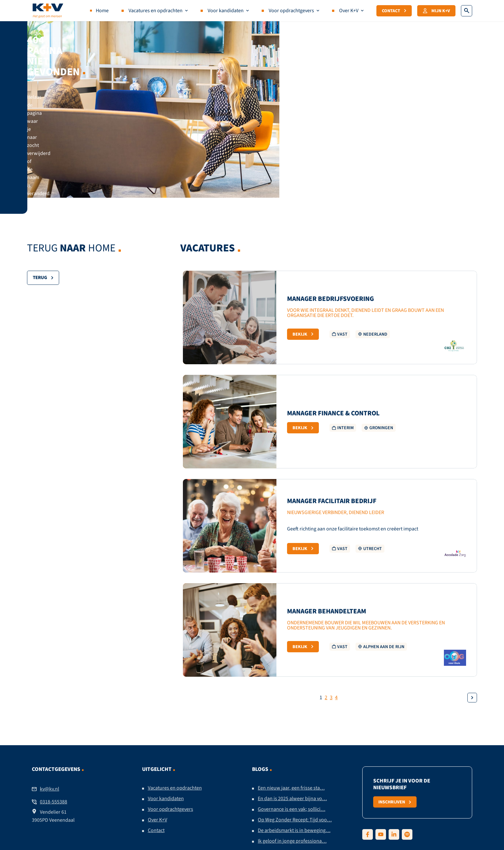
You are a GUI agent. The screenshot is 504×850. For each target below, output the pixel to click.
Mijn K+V (436, 11)
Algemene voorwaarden (251, 814)
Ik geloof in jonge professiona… (292, 761)
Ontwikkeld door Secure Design (342, 814)
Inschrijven (395, 722)
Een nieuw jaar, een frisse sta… (291, 708)
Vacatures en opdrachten (156, 11)
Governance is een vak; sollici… (292, 729)
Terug (43, 198)
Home (102, 11)
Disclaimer (142, 814)
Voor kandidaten (226, 11)
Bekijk (303, 254)
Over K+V (349, 11)
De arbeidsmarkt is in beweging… (294, 750)
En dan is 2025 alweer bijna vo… (292, 719)
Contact (394, 11)
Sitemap (293, 814)
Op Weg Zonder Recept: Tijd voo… (295, 740)
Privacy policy (177, 814)
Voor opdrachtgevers (291, 11)
